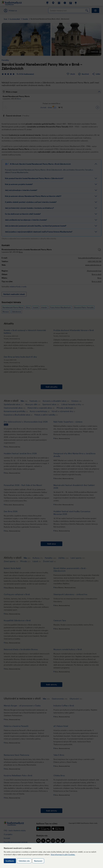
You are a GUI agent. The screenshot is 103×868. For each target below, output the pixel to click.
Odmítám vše (24, 861)
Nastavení (38, 861)
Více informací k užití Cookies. (63, 854)
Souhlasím (10, 861)
